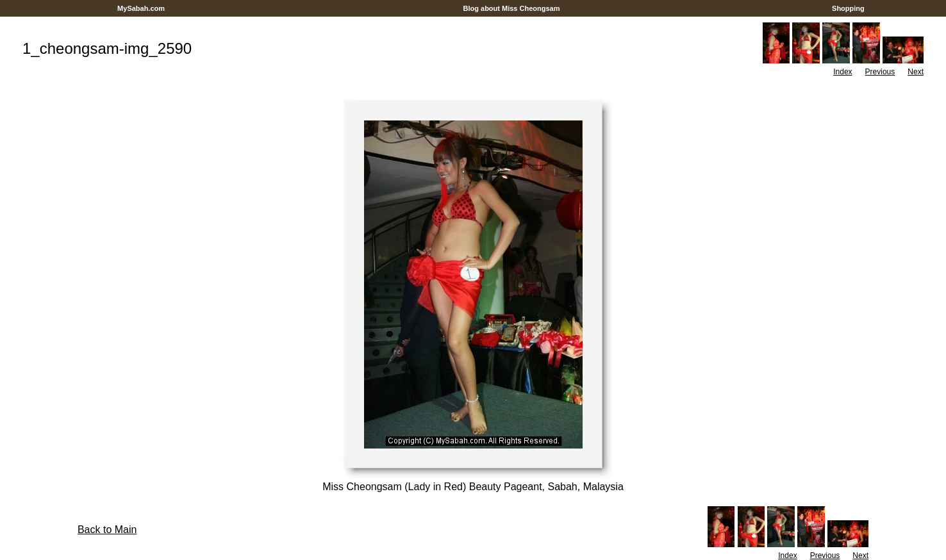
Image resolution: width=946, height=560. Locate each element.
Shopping (848, 8)
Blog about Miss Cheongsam (511, 8)
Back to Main (107, 530)
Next (916, 72)
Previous (880, 72)
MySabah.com (141, 8)
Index (842, 72)
